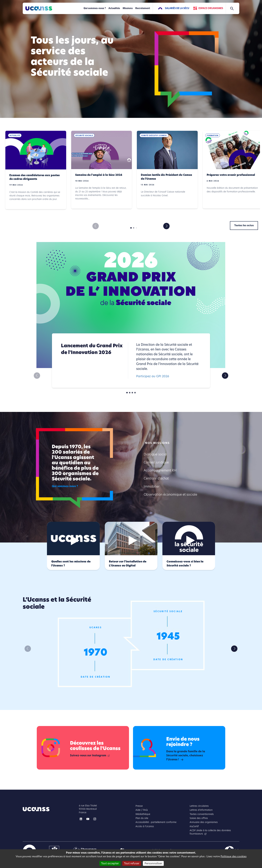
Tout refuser (132, 863)
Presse (139, 806)
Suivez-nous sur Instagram (88, 755)
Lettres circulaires (199, 806)
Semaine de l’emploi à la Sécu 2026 (99, 175)
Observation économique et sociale (170, 495)
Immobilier (152, 486)
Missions (128, 8)
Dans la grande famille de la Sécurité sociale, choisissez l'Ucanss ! (186, 755)
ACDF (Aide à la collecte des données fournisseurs (210, 832)
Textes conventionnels (202, 814)
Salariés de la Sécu (177, 8)
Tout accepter (110, 863)
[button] (166, 226)
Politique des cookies (234, 856)
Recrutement (143, 8)
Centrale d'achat (156, 478)
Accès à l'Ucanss (145, 826)
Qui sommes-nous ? (95, 8)
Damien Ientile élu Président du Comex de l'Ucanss (167, 177)
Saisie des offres (199, 818)
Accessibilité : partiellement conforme (156, 822)
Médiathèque (143, 814)
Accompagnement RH (160, 470)
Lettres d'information (201, 810)
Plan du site (142, 818)
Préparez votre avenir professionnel (231, 175)
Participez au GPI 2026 (153, 376)
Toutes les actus (244, 225)
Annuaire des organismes (204, 822)
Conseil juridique (156, 462)
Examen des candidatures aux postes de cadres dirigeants (35, 177)
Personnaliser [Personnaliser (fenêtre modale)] (153, 863)
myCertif (194, 826)
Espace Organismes (211, 8)
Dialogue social (155, 454)
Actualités (114, 8)
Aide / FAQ (142, 810)
